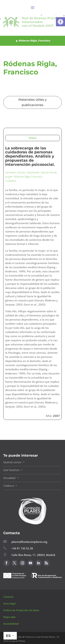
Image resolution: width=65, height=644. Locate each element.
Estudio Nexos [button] (48, 637)
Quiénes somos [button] (12, 462)
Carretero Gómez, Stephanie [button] (22, 172)
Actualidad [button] (9, 478)
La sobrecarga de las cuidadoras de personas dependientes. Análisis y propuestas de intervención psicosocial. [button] (30, 156)
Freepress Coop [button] (33, 637)
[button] (60, 22)
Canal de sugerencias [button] (20, 586)
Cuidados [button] (11, 181)
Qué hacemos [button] (11, 470)
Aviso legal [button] (10, 604)
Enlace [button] (33, 138)
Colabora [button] (9, 486)
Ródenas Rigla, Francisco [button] (28, 176)
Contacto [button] (9, 597)
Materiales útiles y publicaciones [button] (32, 102)
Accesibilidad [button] (11, 624)
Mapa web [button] (9, 617)
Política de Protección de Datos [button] (22, 610)
